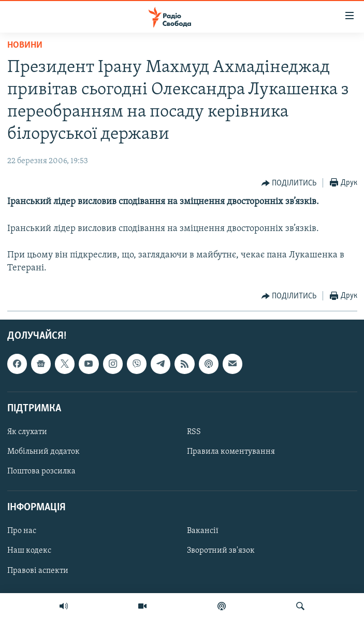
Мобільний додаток (43, 452)
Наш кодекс (29, 551)
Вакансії (203, 531)
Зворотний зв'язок (221, 551)
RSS (194, 432)
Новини (25, 45)
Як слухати (27, 432)
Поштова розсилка (41, 471)
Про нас (22, 531)
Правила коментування (231, 452)
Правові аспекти (38, 571)
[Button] (289, 183)
